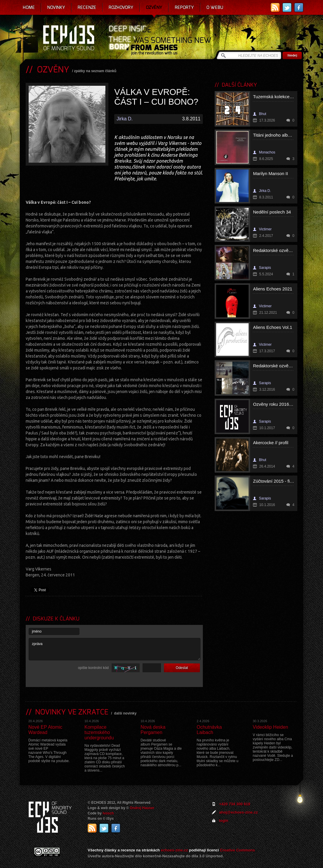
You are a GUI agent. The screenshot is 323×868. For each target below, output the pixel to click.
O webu (215, 7)
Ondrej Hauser (142, 808)
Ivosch (108, 813)
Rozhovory (121, 7)
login (224, 821)
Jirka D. (125, 119)
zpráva (115, 649)
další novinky (125, 713)
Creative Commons (237, 850)
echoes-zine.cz (174, 850)
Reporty (184, 7)
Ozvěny (154, 7)
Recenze (87, 7)
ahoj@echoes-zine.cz (238, 812)
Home (29, 7)
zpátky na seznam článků (95, 71)
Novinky (56, 7)
